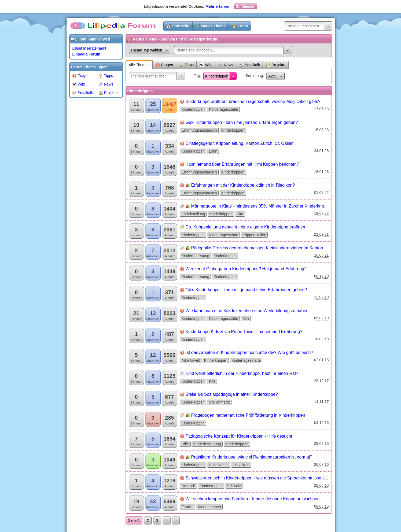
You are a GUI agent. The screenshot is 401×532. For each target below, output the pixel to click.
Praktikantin (219, 465)
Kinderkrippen (217, 76)
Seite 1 (134, 520)
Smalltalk (83, 93)
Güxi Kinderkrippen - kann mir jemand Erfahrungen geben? (242, 122)
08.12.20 (321, 276)
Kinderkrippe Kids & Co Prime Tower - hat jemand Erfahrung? (244, 332)
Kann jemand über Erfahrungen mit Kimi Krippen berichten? (242, 164)
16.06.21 (321, 255)
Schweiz (234, 486)
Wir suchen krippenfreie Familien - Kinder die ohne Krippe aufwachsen (253, 499)
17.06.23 (321, 109)
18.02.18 (321, 339)
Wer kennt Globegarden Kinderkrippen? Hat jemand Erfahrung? (246, 269)
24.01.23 (321, 151)
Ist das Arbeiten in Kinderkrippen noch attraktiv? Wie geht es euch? (249, 352)
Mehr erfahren (218, 6)
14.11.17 (321, 402)
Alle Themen (139, 65)
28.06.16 (321, 485)
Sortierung (254, 76)
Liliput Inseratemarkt (89, 48)
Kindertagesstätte (224, 109)
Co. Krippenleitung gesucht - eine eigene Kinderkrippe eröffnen (245, 227)
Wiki (78, 84)
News (106, 84)
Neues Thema (213, 26)
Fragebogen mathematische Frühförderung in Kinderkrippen (248, 415)
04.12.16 (321, 423)
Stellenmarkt (219, 402)
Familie (188, 507)
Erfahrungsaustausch (199, 130)
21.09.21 (321, 234)
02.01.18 (321, 360)
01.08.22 (321, 193)
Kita (240, 214)
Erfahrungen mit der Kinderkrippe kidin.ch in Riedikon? (243, 185)
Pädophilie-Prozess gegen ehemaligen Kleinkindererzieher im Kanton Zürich (264, 248)
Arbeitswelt (191, 360)
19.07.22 (321, 213)
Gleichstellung (193, 214)
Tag (197, 76)
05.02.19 (321, 318)
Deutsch (188, 486)
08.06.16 (321, 506)
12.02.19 (321, 297)
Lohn (213, 151)
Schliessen (246, 6)
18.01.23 (321, 172)
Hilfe (185, 444)
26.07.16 (321, 464)
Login (243, 26)
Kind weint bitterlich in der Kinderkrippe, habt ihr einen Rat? (242, 373)
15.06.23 (321, 130)
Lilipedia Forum (86, 54)
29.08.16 (321, 444)
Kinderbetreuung (196, 256)
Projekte (108, 93)
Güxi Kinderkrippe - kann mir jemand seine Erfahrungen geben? (246, 290)
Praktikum (241, 465)
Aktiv (272, 76)
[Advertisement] (91, 181)
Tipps (106, 76)
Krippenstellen (254, 235)
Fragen (81, 76)
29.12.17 (321, 381)
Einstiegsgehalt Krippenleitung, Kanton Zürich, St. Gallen (240, 143)
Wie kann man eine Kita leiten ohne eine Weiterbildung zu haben (247, 311)
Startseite (181, 26)
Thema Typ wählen (146, 50)
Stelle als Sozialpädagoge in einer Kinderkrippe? (232, 394)
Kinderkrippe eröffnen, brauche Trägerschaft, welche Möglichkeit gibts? (253, 101)
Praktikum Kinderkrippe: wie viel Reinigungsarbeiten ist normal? (252, 457)
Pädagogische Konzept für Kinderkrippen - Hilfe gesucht (239, 436)
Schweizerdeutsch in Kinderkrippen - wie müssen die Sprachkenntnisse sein (258, 478)
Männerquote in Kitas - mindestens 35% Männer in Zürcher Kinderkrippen (261, 206)
